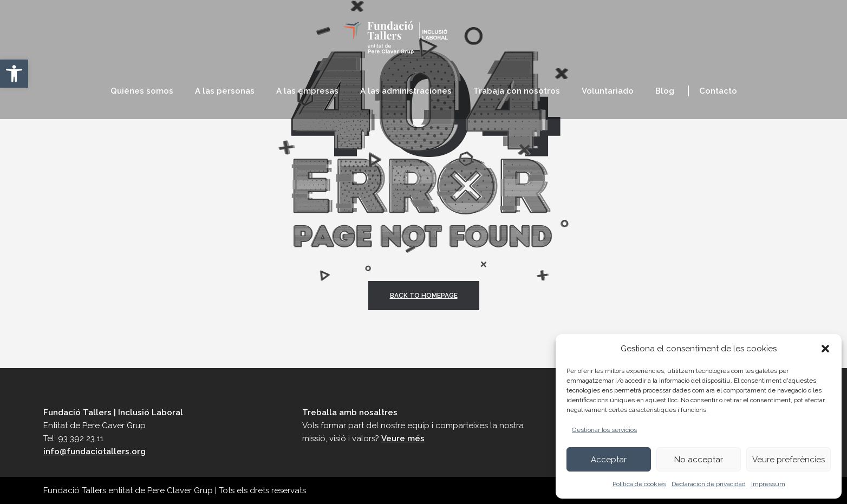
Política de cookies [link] (639, 484)
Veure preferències (789, 460)
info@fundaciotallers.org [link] (95, 451)
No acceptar (699, 460)
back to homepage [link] (424, 296)
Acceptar (609, 460)
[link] (14, 74)
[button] (825, 349)
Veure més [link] (403, 438)
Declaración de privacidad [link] (709, 484)
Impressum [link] (768, 484)
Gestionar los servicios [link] (604, 430)
